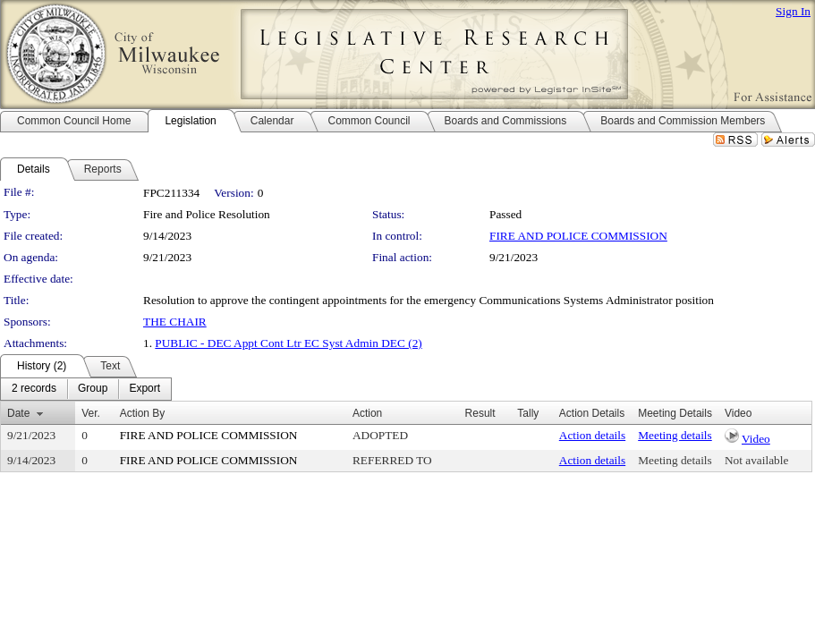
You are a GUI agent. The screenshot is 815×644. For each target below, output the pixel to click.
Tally (528, 413)
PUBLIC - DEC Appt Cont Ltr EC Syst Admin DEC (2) (288, 343)
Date (18, 413)
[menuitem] (34, 389)
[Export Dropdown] (144, 389)
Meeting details (675, 435)
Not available (756, 460)
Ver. (91, 413)
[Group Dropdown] (93, 389)
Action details (592, 435)
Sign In (793, 11)
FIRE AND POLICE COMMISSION (578, 236)
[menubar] (86, 389)
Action (367, 413)
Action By (143, 413)
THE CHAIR (175, 322)
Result (480, 413)
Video (756, 439)
